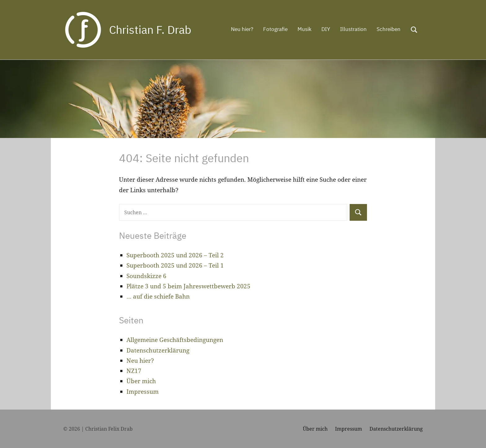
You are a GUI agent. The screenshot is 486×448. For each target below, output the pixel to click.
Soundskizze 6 (146, 276)
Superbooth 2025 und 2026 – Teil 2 (175, 255)
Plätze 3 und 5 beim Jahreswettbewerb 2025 (188, 286)
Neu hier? (242, 29)
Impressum (143, 392)
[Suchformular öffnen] (414, 30)
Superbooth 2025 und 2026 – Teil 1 (175, 265)
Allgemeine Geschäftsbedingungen (175, 340)
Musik (305, 29)
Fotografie (275, 29)
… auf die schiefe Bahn (158, 296)
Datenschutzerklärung (158, 350)
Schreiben (389, 29)
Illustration (353, 29)
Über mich (141, 381)
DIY (326, 29)
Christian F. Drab (150, 30)
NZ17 (134, 371)
